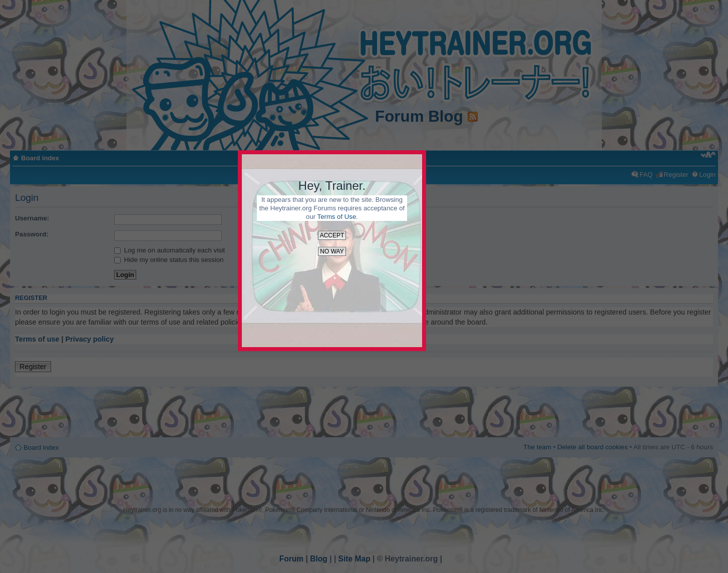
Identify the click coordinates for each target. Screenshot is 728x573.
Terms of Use (337, 217)
